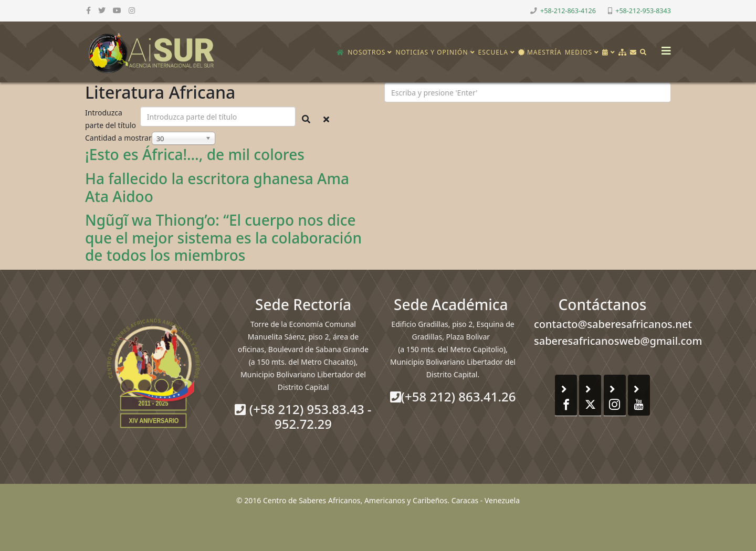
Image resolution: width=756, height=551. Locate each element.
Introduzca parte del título (112, 119)
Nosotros (366, 52)
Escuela (493, 52)
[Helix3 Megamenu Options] (664, 47)
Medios (579, 52)
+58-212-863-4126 (568, 11)
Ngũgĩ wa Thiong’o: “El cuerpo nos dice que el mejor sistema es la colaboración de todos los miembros (223, 237)
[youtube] (117, 10)
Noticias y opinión (432, 52)
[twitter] (102, 10)
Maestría (540, 52)
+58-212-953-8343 (643, 11)
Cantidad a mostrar (118, 138)
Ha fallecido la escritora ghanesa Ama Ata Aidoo (217, 187)
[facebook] (88, 10)
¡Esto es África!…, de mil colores (195, 154)
